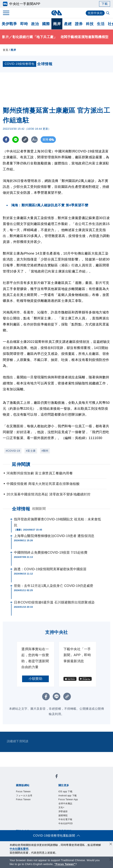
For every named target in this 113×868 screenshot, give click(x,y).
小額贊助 (35, 679)
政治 (35, 24)
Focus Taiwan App (68, 799)
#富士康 (31, 451)
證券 (79, 24)
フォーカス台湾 (24, 796)
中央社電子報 (65, 819)
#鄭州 (45, 451)
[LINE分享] (15, 140)
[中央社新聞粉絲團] (57, 777)
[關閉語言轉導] (111, 860)
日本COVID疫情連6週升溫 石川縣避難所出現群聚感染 (54, 602)
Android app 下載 (68, 796)
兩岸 (57, 24)
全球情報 (21, 509)
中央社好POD (66, 823)
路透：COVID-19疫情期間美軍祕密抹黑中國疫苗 (50, 569)
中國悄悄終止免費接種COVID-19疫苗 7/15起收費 (51, 552)
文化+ (62, 807)
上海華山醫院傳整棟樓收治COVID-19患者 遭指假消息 (54, 536)
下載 (105, 4)
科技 (90, 24)
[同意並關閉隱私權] (111, 844)
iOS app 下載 (65, 792)
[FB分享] (6, 140)
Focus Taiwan (23, 792)
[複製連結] (25, 140)
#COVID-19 (13, 451)
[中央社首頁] (56, 13)
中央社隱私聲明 (19, 849)
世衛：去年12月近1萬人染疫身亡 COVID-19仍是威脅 (54, 586)
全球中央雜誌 (65, 804)
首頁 (5, 50)
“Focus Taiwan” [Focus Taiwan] (65, 864)
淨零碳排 (63, 811)
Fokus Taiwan (23, 799)
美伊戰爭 (9, 24)
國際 (46, 24)
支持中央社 (95, 13)
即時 (24, 24)
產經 (68, 24)
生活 (101, 24)
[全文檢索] (108, 13)
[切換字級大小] (34, 140)
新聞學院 (63, 816)
